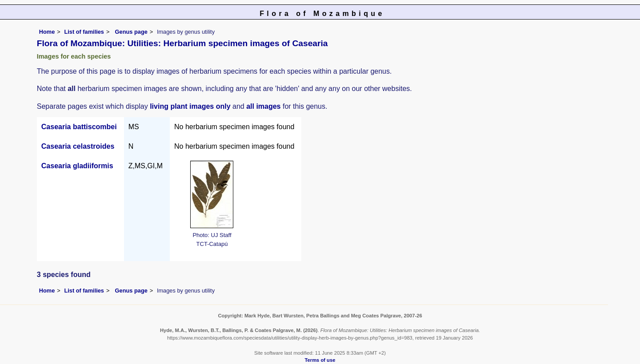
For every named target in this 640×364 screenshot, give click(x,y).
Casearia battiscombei (79, 127)
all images (263, 106)
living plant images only (190, 106)
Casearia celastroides (78, 146)
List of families (84, 32)
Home (47, 32)
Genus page (131, 32)
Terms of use (320, 360)
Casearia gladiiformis (77, 166)
